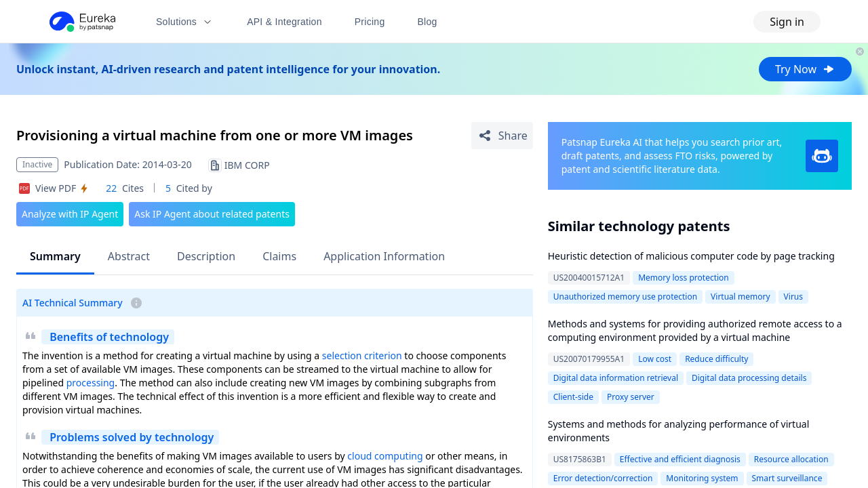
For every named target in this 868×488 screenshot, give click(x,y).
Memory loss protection (684, 278)
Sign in (787, 22)
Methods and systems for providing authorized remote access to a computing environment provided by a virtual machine (695, 330)
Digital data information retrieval (616, 378)
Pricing (370, 22)
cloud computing (385, 456)
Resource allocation (791, 459)
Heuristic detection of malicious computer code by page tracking (691, 256)
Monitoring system (702, 478)
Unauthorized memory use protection (625, 297)
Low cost (655, 359)
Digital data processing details (749, 378)
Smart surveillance (787, 478)
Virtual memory (741, 297)
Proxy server (631, 397)
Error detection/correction (603, 478)
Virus (793, 297)
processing (91, 383)
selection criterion (362, 355)
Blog (428, 22)
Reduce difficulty (716, 359)
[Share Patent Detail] (502, 136)
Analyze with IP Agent (70, 214)
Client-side (573, 397)
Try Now (805, 69)
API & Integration (284, 22)
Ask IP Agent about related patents (212, 214)
